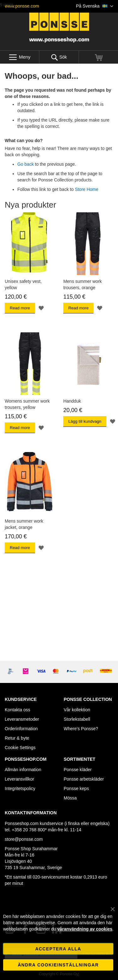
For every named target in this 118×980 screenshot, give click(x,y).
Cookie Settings (20, 748)
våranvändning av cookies (85, 929)
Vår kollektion (77, 710)
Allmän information (23, 770)
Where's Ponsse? (81, 729)
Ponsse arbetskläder (84, 779)
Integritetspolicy (20, 788)
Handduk (72, 401)
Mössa (70, 798)
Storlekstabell (77, 719)
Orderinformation (21, 729)
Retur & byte (17, 738)
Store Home (87, 189)
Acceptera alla (58, 949)
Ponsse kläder (78, 770)
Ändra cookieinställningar (58, 965)
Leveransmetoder (22, 719)
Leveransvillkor (19, 779)
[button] (95, 6)
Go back (25, 164)
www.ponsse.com (22, 6)
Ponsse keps (76, 788)
